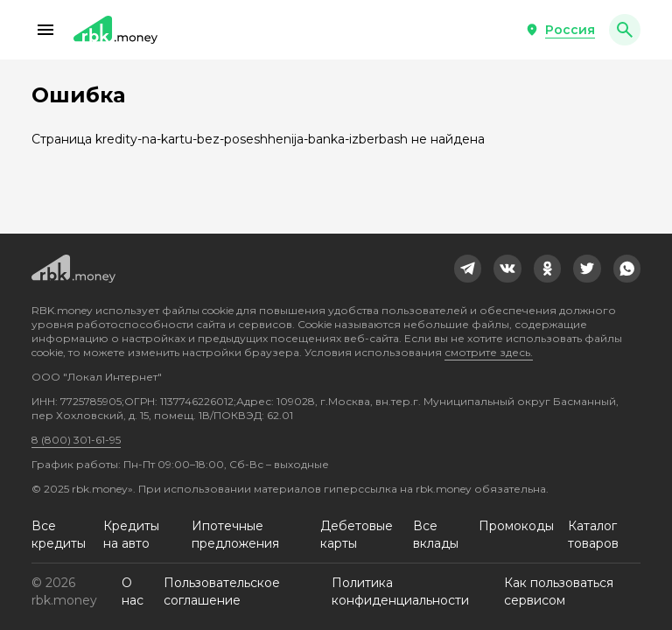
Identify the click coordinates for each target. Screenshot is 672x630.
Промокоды (516, 526)
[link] (468, 269)
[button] (45, 30)
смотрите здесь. (489, 352)
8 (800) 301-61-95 (76, 440)
